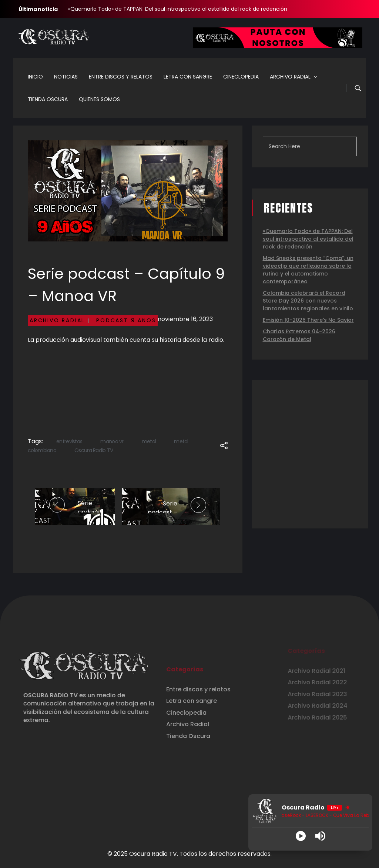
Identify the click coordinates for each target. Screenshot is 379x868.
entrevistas (69, 441)
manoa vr (112, 441)
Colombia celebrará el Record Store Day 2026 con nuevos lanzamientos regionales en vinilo (308, 301)
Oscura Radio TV (94, 450)
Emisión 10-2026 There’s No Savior (308, 320)
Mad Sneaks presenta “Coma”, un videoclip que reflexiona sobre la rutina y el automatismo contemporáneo (308, 270)
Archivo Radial (57, 320)
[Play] (301, 836)
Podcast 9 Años (126, 320)
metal (149, 441)
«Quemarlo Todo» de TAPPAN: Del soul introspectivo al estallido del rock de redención (178, 9)
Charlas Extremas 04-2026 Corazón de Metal (299, 335)
